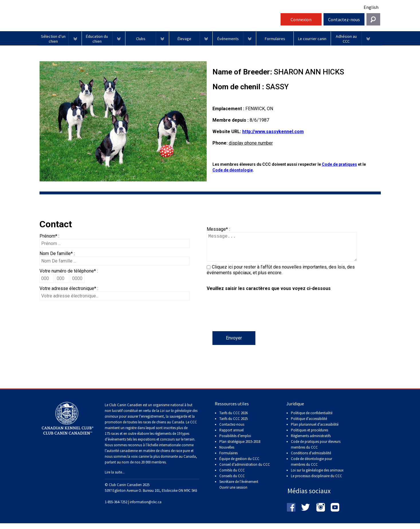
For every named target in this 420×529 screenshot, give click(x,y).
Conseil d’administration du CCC (245, 470)
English (371, 7)
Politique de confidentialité (312, 419)
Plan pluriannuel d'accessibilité (315, 430)
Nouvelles (227, 453)
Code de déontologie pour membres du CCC (311, 467)
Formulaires (228, 459)
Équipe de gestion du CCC (239, 464)
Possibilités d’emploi (235, 442)
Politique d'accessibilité (309, 424)
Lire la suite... (115, 478)
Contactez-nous (344, 19)
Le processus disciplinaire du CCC (317, 482)
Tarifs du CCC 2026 (233, 419)
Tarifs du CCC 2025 (233, 424)
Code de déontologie (233, 170)
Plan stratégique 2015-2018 (240, 447)
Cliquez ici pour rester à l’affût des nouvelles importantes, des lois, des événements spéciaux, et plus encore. (281, 276)
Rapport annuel (231, 436)
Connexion (301, 19)
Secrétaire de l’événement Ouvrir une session (239, 490)
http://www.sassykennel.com (273, 132)
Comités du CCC (232, 476)
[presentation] (250, 320)
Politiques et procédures (309, 436)
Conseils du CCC (232, 482)
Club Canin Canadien (159, 21)
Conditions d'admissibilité (311, 459)
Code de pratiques (339, 164)
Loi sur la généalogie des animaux (317, 476)
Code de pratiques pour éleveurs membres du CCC (316, 450)
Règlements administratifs (311, 442)
